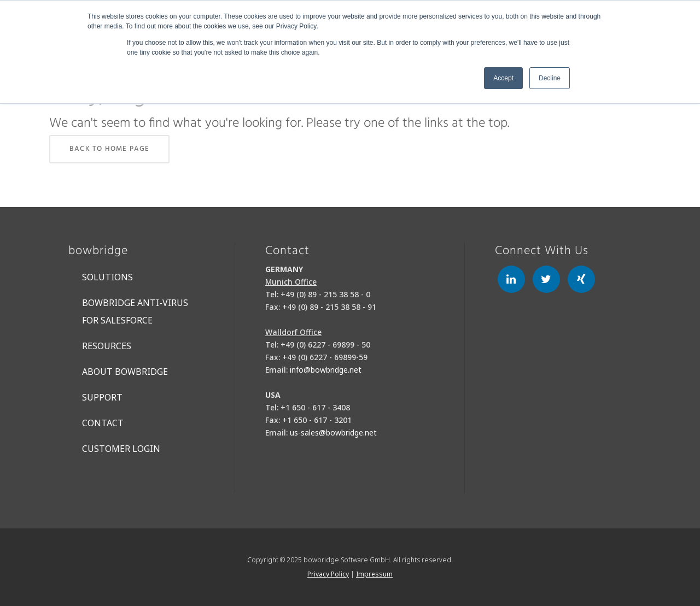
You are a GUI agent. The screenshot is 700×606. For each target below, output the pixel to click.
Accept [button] (503, 78)
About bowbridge (125, 372)
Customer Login (121, 449)
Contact (103, 423)
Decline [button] (550, 78)
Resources (107, 346)
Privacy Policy (328, 574)
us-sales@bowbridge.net (333, 433)
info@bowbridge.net (326, 370)
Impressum (374, 574)
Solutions (107, 277)
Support (102, 397)
